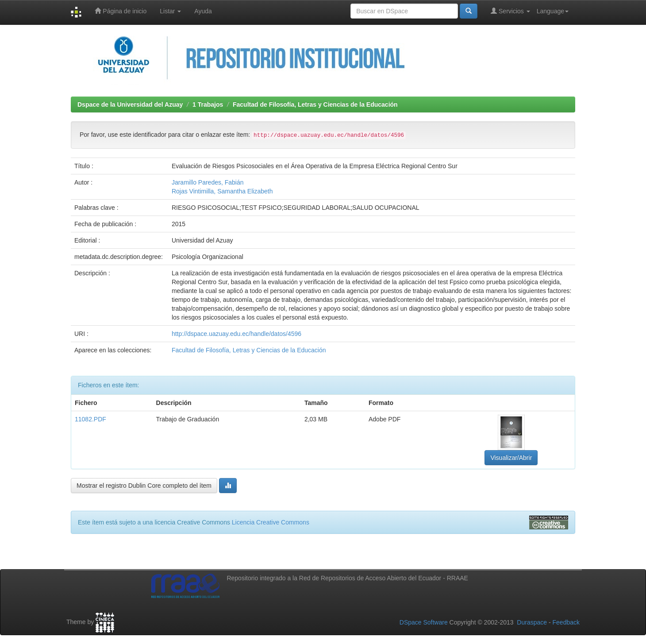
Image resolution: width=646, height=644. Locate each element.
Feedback (566, 622)
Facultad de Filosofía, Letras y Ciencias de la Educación (315, 104)
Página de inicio (121, 11)
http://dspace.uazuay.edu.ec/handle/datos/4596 (236, 334)
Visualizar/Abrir (511, 458)
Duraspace (532, 622)
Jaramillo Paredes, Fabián (208, 182)
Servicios (510, 11)
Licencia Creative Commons (271, 522)
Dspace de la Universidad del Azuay (130, 104)
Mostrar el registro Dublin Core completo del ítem (144, 486)
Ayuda (203, 11)
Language (553, 11)
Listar (170, 11)
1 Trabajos (208, 104)
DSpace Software (424, 622)
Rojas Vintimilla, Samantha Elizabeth (222, 191)
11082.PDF (90, 419)
